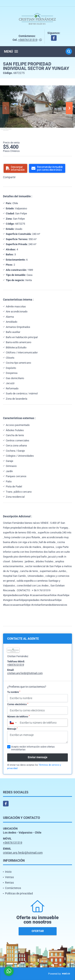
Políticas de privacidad (19, 893)
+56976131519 (28, 40)
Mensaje (12, 729)
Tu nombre (14, 692)
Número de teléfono (18, 717)
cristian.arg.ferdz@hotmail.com (25, 673)
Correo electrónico (18, 704)
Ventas (9, 877)
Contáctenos (13, 888)
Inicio (8, 872)
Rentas (9, 883)
